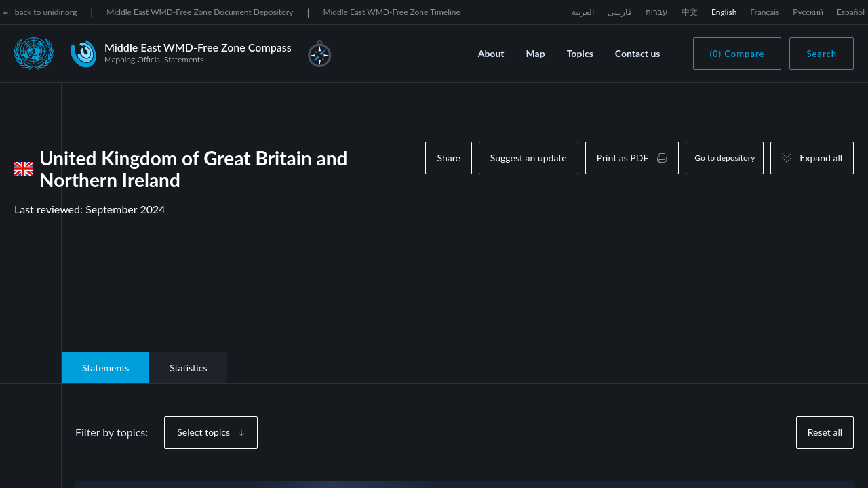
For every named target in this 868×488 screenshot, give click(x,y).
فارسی (620, 12)
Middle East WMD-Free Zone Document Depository (200, 12)
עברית (657, 12)
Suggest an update (529, 158)
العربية (583, 12)
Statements (105, 368)
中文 (690, 12)
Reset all (825, 432)
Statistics (188, 368)
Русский (808, 12)
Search (822, 54)
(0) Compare (737, 54)
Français (765, 12)
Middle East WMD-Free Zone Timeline (392, 12)
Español (851, 12)
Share (448, 158)
